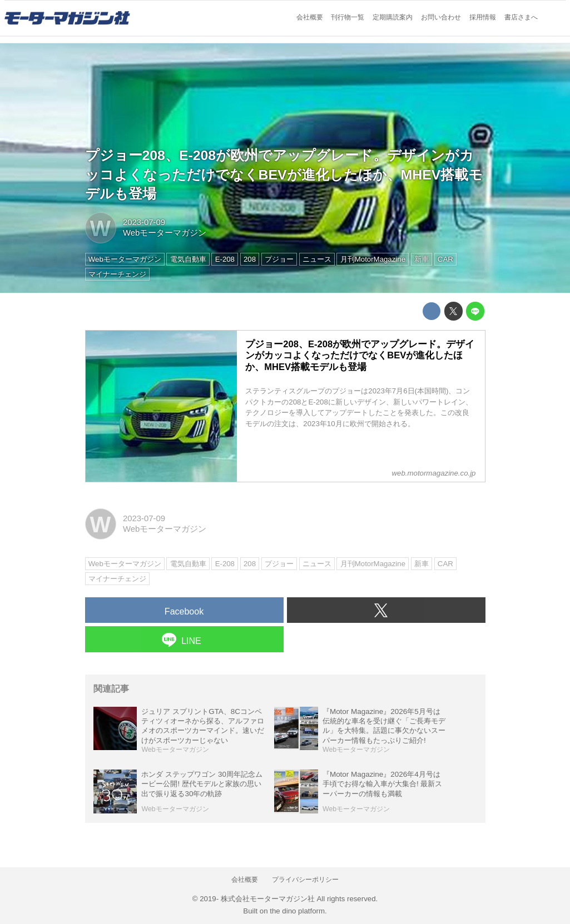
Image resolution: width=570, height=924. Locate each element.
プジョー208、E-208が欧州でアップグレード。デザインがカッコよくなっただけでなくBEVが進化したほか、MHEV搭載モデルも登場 (284, 175)
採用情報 (483, 17)
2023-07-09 (144, 222)
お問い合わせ (441, 17)
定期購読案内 (393, 17)
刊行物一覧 (348, 17)
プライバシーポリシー (305, 880)
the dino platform (297, 911)
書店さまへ (521, 17)
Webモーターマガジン (165, 233)
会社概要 (310, 17)
